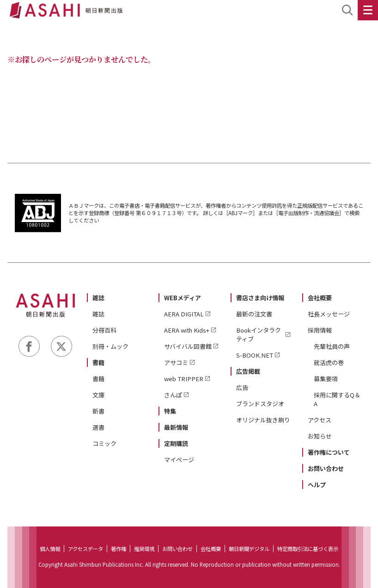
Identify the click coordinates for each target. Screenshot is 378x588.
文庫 (98, 395)
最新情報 (176, 427)
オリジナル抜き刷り (263, 420)
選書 (98, 427)
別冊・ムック (110, 346)
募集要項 (326, 379)
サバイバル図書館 (188, 346)
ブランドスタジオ (260, 404)
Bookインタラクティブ (259, 334)
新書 (98, 411)
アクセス (320, 420)
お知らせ (320, 436)
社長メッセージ (329, 314)
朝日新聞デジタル (249, 549)
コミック (104, 443)
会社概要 (320, 298)
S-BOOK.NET (255, 355)
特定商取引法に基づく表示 (308, 549)
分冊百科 (104, 330)
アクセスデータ (85, 549)
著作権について (329, 452)
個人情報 (50, 549)
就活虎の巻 (329, 362)
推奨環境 (144, 549)
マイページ (179, 460)
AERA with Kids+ (187, 330)
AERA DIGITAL (184, 314)
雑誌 (98, 298)
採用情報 (320, 330)
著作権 (119, 549)
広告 (242, 387)
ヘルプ (317, 485)
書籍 (98, 362)
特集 (170, 411)
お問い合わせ (326, 468)
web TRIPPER (184, 379)
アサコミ (176, 362)
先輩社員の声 (332, 346)
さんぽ (173, 395)
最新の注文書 (254, 314)
